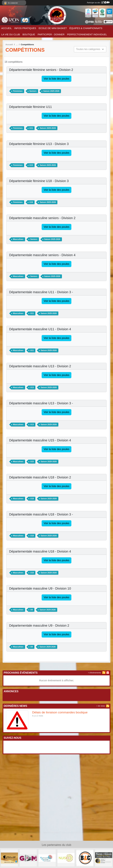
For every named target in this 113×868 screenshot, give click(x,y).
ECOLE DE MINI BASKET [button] (53, 28)
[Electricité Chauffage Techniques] (47, 858)
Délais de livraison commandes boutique (60, 712)
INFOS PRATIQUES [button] (25, 28)
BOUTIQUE (29, 34)
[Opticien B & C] (85, 858)
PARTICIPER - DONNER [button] (51, 34)
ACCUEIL (7, 28)
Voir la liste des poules (56, 79)
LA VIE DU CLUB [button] (11, 34)
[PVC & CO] (9, 858)
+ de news (101, 706)
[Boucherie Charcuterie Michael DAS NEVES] (104, 858)
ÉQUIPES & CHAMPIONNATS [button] (86, 28)
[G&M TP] (28, 858)
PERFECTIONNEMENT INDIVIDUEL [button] (87, 34)
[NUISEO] (66, 858)
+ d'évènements (94, 673)
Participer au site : (98, 3)
